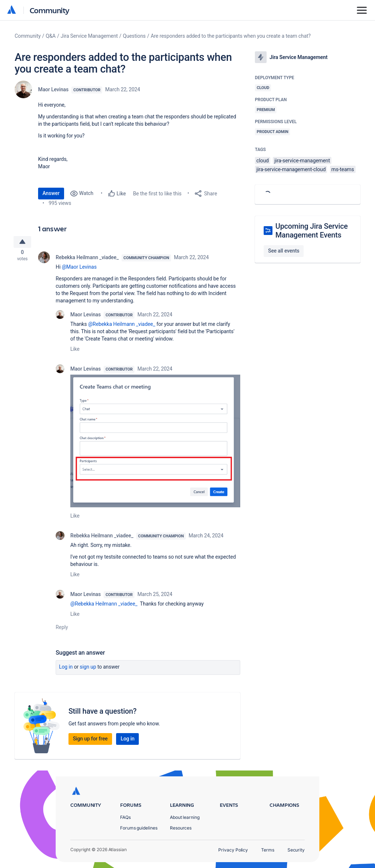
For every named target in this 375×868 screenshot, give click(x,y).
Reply (62, 630)
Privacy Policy (233, 850)
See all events (284, 251)
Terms (268, 850)
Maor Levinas (53, 89)
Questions (134, 36)
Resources (181, 828)
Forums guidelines (139, 828)
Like (75, 351)
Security (296, 850)
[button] (155, 443)
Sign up (88, 669)
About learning (185, 817)
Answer (51, 193)
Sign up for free (90, 741)
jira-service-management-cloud (291, 169)
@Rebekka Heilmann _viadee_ (122, 326)
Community (50, 10)
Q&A (51, 36)
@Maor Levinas (79, 269)
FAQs (125, 817)
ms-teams (343, 169)
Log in (66, 669)
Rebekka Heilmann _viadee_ (87, 260)
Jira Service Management (89, 36)
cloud (263, 161)
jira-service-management (302, 161)
